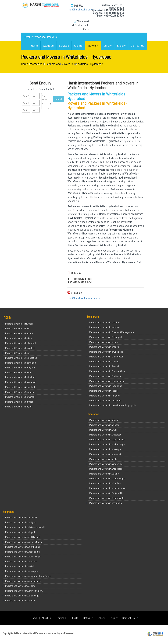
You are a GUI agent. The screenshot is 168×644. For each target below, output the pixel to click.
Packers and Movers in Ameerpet (105, 435)
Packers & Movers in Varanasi (19, 392)
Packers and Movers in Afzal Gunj (105, 483)
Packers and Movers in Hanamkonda (107, 381)
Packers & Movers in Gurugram (20, 368)
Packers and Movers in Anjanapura (22, 571)
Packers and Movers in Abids (103, 459)
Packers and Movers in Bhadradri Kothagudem (112, 332)
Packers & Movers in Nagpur (19, 407)
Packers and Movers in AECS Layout (22, 537)
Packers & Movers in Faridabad (20, 377)
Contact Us (138, 46)
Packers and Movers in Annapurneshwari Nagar (28, 576)
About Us (48, 46)
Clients (78, 46)
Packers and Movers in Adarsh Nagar (107, 479)
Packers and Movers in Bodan (103, 342)
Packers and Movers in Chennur (105, 361)
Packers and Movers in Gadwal (104, 366)
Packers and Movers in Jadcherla (105, 400)
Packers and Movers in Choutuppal (106, 357)
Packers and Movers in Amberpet (105, 454)
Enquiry (121, 46)
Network (93, 46)
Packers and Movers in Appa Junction (107, 439)
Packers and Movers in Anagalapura (22, 552)
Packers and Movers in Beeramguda (107, 498)
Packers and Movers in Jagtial (104, 391)
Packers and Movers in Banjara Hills (106, 493)
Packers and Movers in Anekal (20, 566)
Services (64, 46)
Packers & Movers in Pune (18, 353)
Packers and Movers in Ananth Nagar (23, 557)
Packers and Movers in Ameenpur (105, 449)
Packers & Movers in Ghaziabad (20, 382)
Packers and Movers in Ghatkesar (105, 376)
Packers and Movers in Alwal (103, 430)
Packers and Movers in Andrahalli (21, 561)
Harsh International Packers (40, 37)
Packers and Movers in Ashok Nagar (22, 596)
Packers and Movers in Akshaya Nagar (24, 542)
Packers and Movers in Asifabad (105, 327)
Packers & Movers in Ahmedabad (21, 358)
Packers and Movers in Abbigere (21, 522)
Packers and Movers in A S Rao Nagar (107, 444)
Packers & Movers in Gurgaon (19, 402)
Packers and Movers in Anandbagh (106, 469)
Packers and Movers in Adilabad (105, 322)
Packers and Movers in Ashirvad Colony (24, 591)
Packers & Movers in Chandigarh (21, 363)
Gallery (108, 46)
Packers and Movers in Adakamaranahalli (25, 527)
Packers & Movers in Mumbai (19, 324)
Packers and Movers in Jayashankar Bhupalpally (112, 405)
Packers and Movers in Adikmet (104, 474)
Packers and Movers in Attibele (20, 600)
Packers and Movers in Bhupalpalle (106, 352)
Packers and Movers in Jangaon (105, 396)
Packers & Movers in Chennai (19, 333)
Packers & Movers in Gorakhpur (20, 397)
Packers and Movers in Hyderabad (106, 386)
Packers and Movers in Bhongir (104, 347)
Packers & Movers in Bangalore (20, 348)
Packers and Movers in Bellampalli (106, 337)
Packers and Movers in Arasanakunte (23, 581)
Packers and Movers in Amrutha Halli (23, 547)
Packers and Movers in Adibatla (104, 425)
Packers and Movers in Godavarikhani (107, 371)
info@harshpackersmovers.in (49, 9)
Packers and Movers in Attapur (104, 420)
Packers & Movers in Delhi (18, 329)
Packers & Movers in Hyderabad (20, 343)
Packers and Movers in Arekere (20, 586)
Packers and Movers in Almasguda (106, 464)
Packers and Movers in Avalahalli (21, 518)
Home (34, 46)
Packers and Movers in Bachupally (106, 503)
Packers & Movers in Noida (18, 372)
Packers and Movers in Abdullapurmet (108, 488)
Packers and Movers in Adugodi (20, 532)
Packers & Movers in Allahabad (20, 387)
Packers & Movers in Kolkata (19, 338)
